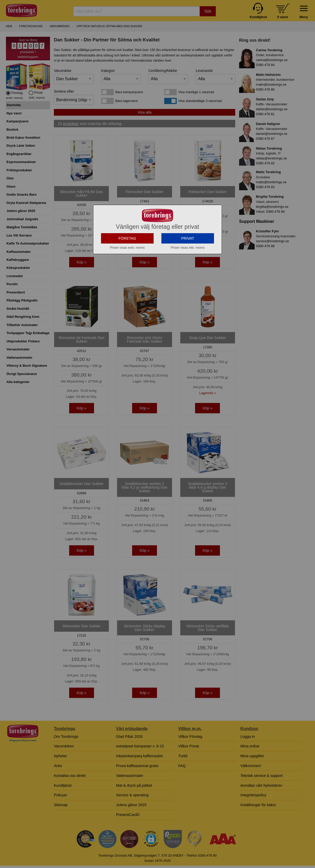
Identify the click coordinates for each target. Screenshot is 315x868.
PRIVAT (188, 238)
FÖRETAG (127, 238)
